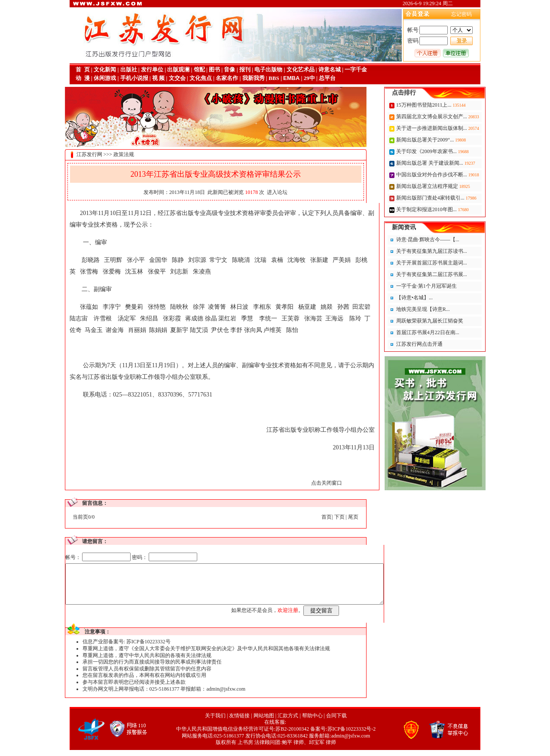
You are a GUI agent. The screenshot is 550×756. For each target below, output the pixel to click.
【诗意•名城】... (434, 298)
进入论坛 (258, 192)
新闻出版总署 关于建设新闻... (450, 163)
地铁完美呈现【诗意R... (442, 309)
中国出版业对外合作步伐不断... (452, 175)
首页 (307, 517)
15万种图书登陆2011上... (444, 105)
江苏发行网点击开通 (439, 344)
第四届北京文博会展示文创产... (452, 117)
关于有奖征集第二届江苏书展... (451, 274)
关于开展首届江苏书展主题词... (451, 263)
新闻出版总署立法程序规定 (447, 186)
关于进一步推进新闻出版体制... (452, 128)
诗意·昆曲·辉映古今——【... (447, 240)
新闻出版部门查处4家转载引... (450, 198)
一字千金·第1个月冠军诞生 (446, 286)
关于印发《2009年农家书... (446, 151)
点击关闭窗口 (307, 483)
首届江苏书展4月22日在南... (447, 332)
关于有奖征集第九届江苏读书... (451, 251)
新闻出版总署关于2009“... (445, 140)
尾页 (334, 517)
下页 (320, 517)
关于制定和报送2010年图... (446, 209)
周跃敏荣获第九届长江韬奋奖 (449, 321)
